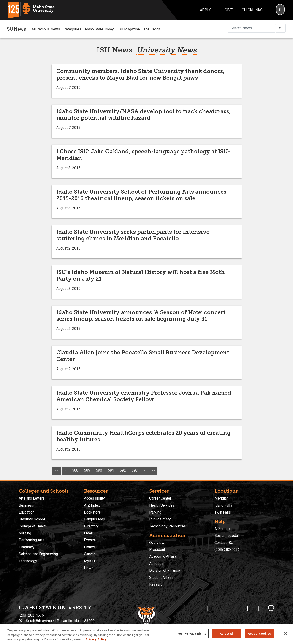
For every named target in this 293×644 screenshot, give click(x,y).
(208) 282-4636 (227, 550)
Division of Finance (165, 570)
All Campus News (46, 29)
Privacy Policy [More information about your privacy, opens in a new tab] (96, 639)
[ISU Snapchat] (260, 608)
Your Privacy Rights (192, 633)
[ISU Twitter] (221, 608)
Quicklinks (252, 10)
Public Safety (160, 519)
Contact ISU (224, 543)
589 (87, 470)
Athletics (156, 564)
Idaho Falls (223, 505)
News (89, 568)
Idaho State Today (99, 29)
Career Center (160, 498)
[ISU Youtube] (247, 608)
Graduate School (32, 519)
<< (57, 470)
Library (90, 547)
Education (27, 512)
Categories (72, 29)
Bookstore (92, 512)
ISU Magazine (129, 29)
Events (90, 540)
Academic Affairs (163, 556)
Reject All (227, 633)
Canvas (90, 554)
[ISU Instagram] (234, 608)
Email (88, 533)
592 (123, 470)
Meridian (221, 498)
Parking (155, 512)
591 (111, 470)
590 (99, 470)
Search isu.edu (226, 536)
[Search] (280, 10)
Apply (205, 10)
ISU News (16, 29)
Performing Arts (32, 540)
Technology (28, 561)
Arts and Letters (32, 498)
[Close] (286, 633)
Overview (157, 543)
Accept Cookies (259, 633)
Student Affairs (161, 577)
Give (229, 10)
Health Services (162, 505)
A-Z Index (92, 505)
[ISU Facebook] (208, 608)
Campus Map (95, 519)
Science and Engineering (38, 554)
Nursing (25, 533)
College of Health (33, 526)
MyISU (89, 561)
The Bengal (152, 29)
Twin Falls (223, 512)
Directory (91, 526)
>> (153, 470)
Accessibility (94, 498)
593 (135, 470)
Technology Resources (168, 526)
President (157, 550)
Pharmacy (27, 547)
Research (157, 584)
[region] (146, 634)
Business (26, 505)
